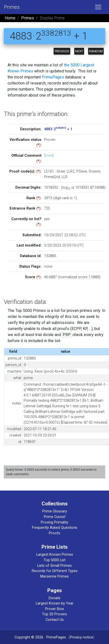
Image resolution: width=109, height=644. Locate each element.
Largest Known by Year (55, 603)
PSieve (82, 171)
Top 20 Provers (54, 614)
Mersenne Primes (54, 576)
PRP (67, 335)
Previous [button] (62, 51)
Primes (12, 7)
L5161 (49, 171)
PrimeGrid (52, 177)
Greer (61, 171)
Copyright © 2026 (29, 637)
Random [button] (96, 51)
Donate (54, 598)
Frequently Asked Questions (55, 528)
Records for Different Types (55, 571)
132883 (50, 256)
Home (10, 18)
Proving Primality (54, 522)
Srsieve (94, 171)
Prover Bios (54, 609)
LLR (65, 177)
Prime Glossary (55, 511)
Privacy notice (82, 637)
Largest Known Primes (55, 555)
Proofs (54, 533)
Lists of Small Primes (54, 566)
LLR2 (71, 171)
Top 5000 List (54, 560)
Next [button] (79, 51)
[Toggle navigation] (98, 7)
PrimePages (53, 77)
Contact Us (55, 620)
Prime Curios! (55, 517)
